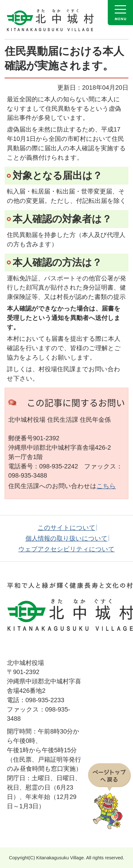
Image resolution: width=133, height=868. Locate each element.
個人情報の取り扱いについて (66, 538)
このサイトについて (66, 528)
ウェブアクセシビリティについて (66, 549)
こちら (106, 486)
